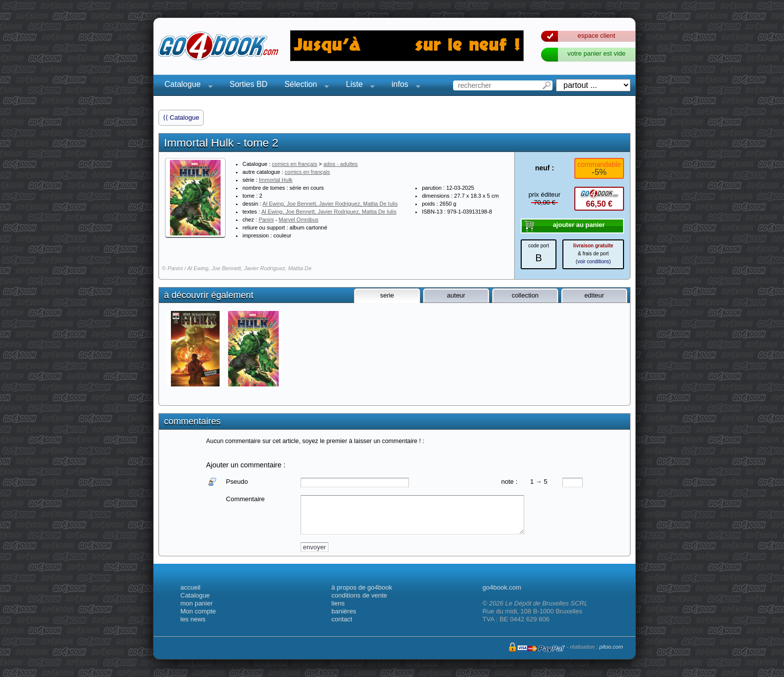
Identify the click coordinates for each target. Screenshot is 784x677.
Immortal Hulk (276, 180)
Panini (266, 220)
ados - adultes (341, 164)
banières (344, 611)
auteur (456, 295)
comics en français (294, 164)
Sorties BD (248, 84)
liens (338, 603)
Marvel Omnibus (299, 220)
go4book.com (502, 587)
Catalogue (186, 86)
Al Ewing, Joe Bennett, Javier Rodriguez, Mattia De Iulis (330, 204)
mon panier (196, 603)
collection (525, 295)
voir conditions (593, 262)
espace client (597, 36)
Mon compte (198, 611)
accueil (190, 587)
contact (342, 619)
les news (193, 619)
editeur (594, 295)
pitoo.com (611, 647)
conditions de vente (359, 595)
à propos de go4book (362, 587)
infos (403, 86)
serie (387, 295)
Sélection (304, 86)
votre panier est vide (596, 53)
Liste (357, 86)
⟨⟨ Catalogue (181, 117)
